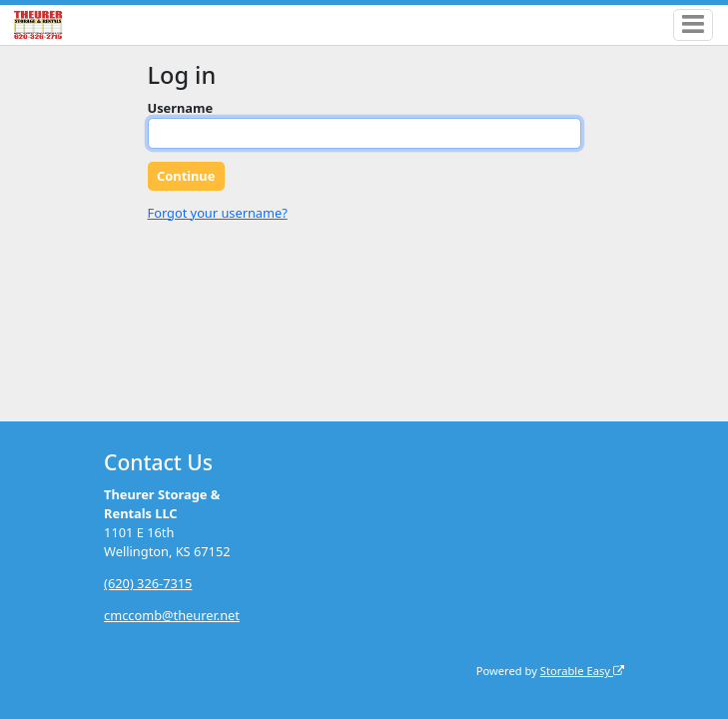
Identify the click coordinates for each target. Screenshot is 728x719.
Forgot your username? (218, 213)
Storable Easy (582, 671)
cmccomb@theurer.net (172, 615)
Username (181, 108)
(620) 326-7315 (148, 583)
